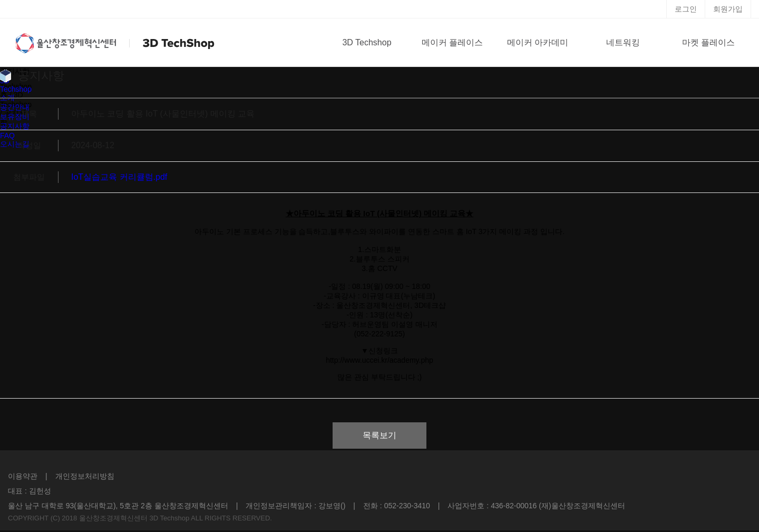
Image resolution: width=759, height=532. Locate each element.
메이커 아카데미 (538, 42)
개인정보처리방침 (85, 476)
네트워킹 (623, 42)
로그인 (686, 9)
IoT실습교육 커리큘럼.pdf (119, 177)
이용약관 (23, 476)
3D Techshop (367, 42)
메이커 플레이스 (452, 42)
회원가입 (728, 9)
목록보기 (379, 435)
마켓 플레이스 (708, 42)
